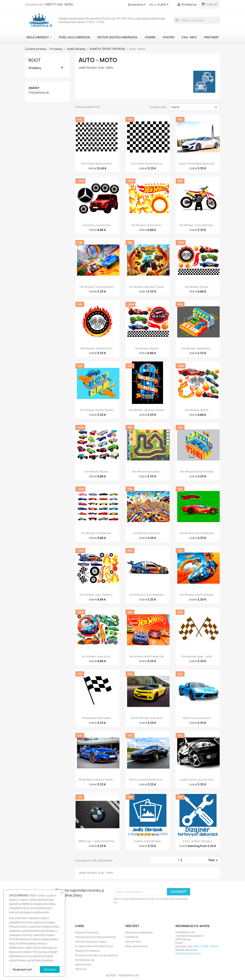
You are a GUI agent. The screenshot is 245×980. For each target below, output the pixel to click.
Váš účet (132, 926)
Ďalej (214, 860)
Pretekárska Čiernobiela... (97, 718)
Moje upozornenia (136, 946)
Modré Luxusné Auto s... (198, 718)
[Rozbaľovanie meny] (164, 5)
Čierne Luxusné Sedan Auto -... (147, 780)
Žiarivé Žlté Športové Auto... (148, 718)
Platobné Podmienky (87, 951)
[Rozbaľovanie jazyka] (137, 5)
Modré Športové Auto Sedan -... (97, 780)
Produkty (35, 68)
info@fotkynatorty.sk (188, 953)
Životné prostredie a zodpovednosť (97, 955)
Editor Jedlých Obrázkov (198, 841)
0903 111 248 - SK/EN (59, 4)
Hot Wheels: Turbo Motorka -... (198, 225)
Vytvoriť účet (133, 942)
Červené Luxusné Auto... (97, 225)
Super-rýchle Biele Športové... (198, 164)
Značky (34, 88)
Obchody (81, 969)
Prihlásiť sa (132, 937)
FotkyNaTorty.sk (39, 93)
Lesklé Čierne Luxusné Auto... (198, 780)
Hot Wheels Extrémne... (147, 533)
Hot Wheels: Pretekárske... (97, 533)
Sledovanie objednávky (139, 932)
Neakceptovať (22, 969)
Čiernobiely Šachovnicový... (97, 164)
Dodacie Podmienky (87, 932)
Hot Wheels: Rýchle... (198, 287)
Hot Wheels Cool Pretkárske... (198, 533)
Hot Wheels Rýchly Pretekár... (198, 472)
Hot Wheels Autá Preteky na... (147, 656)
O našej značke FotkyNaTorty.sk (94, 946)
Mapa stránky (83, 964)
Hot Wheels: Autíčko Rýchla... (97, 410)
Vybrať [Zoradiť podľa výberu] (195, 107)
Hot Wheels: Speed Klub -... (198, 348)
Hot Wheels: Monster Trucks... (147, 287)
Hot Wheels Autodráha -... (147, 472)
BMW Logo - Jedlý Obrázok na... (97, 841)
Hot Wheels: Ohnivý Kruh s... (97, 348)
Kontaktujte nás (85, 960)
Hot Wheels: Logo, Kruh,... (97, 656)
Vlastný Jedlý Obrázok (147, 841)
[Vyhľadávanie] (197, 20)
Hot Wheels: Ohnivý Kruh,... (148, 225)
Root (35, 60)
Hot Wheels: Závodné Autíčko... (147, 410)
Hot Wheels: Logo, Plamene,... (97, 595)
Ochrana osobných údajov (91, 942)
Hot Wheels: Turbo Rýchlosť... (97, 287)
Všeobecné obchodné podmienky (95, 937)
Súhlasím (50, 969)
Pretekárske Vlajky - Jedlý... (198, 656)
